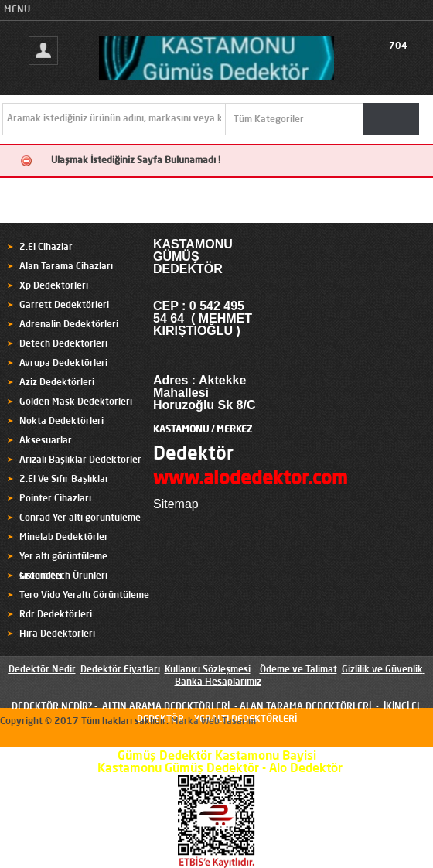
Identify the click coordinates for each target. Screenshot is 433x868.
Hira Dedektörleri (57, 634)
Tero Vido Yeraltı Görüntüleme (84, 596)
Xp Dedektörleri (54, 286)
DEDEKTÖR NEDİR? (52, 707)
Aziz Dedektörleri (57, 383)
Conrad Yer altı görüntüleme (80, 518)
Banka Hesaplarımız (218, 682)
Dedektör (193, 455)
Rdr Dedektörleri (56, 615)
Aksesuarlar (46, 441)
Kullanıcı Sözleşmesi (208, 670)
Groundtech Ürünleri (63, 576)
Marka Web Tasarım (213, 722)
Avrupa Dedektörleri (63, 364)
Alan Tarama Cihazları (66, 267)
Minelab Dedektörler (64, 538)
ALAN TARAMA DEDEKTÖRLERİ (305, 707)
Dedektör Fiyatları (120, 670)
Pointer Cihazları (55, 499)
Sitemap (176, 504)
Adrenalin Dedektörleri (69, 325)
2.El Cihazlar (46, 248)
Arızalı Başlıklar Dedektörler (80, 460)
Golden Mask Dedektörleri (76, 402)
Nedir (63, 670)
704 (398, 46)
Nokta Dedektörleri (61, 422)
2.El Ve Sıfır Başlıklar (64, 480)
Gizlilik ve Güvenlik (382, 670)
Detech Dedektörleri (63, 344)
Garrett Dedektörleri (64, 306)
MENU (17, 10)
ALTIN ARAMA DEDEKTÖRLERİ (166, 707)
